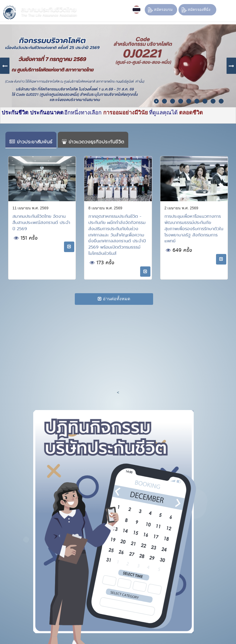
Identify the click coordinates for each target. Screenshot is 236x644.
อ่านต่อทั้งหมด (114, 299)
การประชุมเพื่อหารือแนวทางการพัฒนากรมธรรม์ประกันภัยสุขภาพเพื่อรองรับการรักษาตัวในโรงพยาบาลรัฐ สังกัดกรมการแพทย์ (194, 229)
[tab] (31, 140)
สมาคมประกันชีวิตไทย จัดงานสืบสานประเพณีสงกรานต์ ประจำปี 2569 (41, 222)
